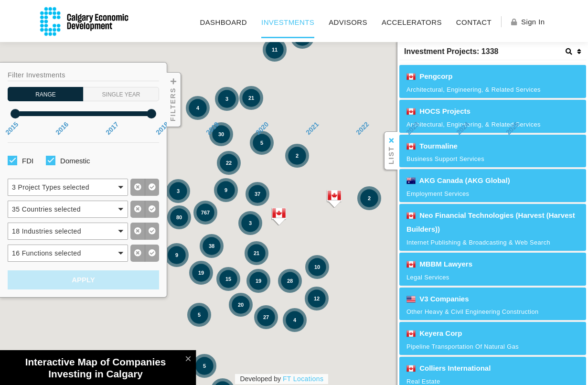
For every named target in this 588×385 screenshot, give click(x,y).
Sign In (528, 22)
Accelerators (412, 22)
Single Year (121, 93)
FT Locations (303, 379)
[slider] (15, 114)
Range (46, 93)
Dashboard (223, 22)
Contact (474, 22)
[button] (68, 187)
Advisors (348, 22)
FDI (28, 161)
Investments (288, 22)
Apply (83, 280)
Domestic (75, 161)
